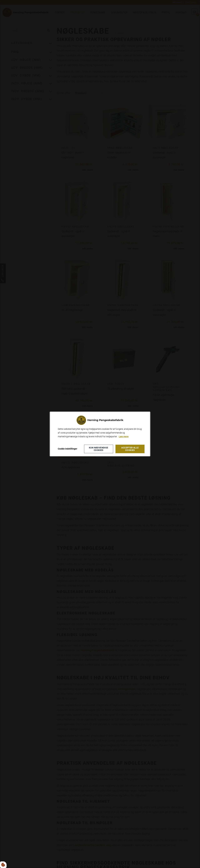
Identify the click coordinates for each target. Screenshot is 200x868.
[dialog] (100, 434)
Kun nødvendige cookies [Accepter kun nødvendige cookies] (99, 449)
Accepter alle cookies (130, 449)
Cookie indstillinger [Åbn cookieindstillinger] (67, 449)
